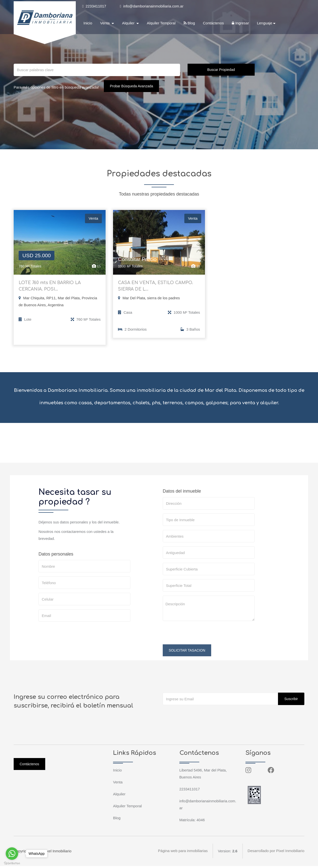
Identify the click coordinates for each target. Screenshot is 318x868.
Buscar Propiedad (221, 70)
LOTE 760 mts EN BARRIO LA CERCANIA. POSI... (51, 287)
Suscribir (291, 701)
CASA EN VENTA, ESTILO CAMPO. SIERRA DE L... (157, 287)
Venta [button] (105, 23)
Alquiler (119, 796)
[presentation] (200, 637)
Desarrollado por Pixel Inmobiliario (276, 853)
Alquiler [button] (129, 23)
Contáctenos (213, 23)
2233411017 (94, 6)
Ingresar (240, 23)
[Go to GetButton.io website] (12, 863)
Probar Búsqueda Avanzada (132, 86)
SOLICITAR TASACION (187, 652)
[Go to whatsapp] (12, 854)
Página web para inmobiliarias (183, 853)
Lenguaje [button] (265, 23)
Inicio (88, 23)
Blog (189, 23)
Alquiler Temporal (161, 23)
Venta (118, 784)
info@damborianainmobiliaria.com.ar (152, 6)
